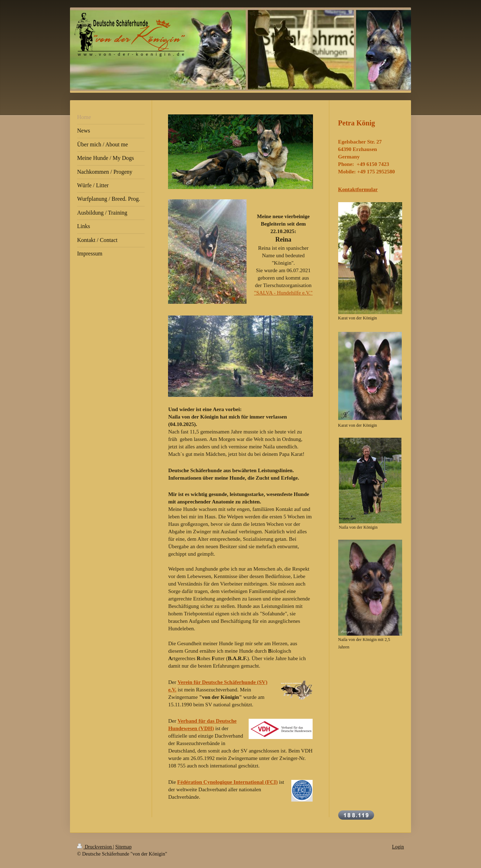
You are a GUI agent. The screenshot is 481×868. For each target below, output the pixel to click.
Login (398, 847)
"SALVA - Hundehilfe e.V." (283, 293)
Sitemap (124, 847)
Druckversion (95, 847)
